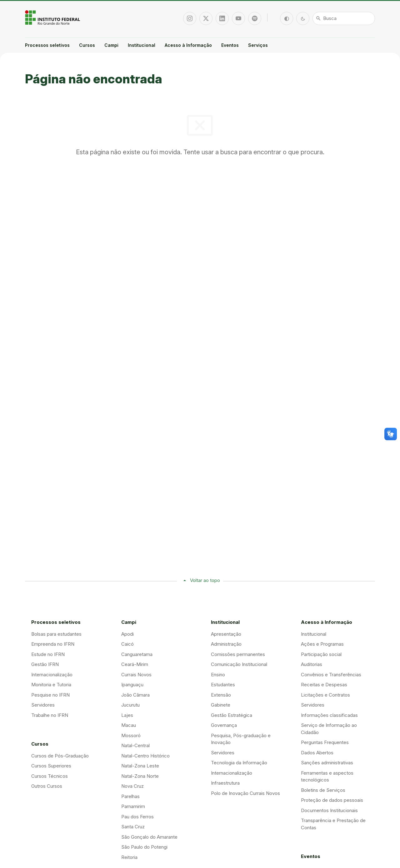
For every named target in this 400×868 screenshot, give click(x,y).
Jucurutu (130, 705)
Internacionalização (52, 675)
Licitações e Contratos (325, 695)
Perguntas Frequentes (325, 742)
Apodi (127, 634)
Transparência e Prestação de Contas (333, 824)
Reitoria (129, 857)
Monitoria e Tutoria (51, 685)
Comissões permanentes (238, 654)
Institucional (142, 45)
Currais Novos (136, 675)
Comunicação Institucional (239, 664)
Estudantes (223, 685)
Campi (111, 45)
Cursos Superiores (51, 766)
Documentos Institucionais (329, 810)
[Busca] (344, 18)
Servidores (43, 705)
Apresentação (226, 634)
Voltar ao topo (205, 580)
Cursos (87, 45)
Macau (129, 725)
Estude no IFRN (48, 654)
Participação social (321, 654)
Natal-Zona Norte (140, 776)
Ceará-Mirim (135, 664)
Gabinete (221, 705)
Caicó (127, 644)
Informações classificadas (329, 715)
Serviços (258, 45)
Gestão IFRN (45, 664)
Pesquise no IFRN (50, 695)
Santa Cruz (133, 827)
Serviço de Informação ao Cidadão (329, 729)
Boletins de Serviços (323, 790)
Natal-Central (135, 745)
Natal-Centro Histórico (145, 756)
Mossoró (131, 735)
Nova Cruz (132, 786)
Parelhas (130, 796)
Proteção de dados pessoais (332, 800)
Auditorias (312, 664)
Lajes (127, 715)
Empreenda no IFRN (53, 644)
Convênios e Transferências (331, 675)
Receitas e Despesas (324, 685)
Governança (224, 725)
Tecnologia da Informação (239, 763)
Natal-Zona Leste (140, 766)
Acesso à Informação (188, 45)
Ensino (218, 675)
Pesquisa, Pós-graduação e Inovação (241, 739)
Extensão (221, 695)
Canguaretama (137, 654)
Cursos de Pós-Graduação (60, 756)
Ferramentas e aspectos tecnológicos (327, 777)
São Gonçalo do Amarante (149, 837)
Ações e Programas (322, 644)
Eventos (230, 45)
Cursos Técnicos (50, 776)
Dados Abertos (317, 753)
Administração (226, 644)
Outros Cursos (47, 786)
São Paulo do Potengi (144, 847)
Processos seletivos (47, 45)
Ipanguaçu (132, 685)
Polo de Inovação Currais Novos (245, 793)
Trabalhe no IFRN (50, 715)
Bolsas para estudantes (56, 634)
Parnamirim (133, 806)
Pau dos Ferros (137, 817)
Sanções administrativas (327, 763)
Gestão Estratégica (232, 715)
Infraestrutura (225, 783)
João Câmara (135, 695)
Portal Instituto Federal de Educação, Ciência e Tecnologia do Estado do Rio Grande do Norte (53, 17)
